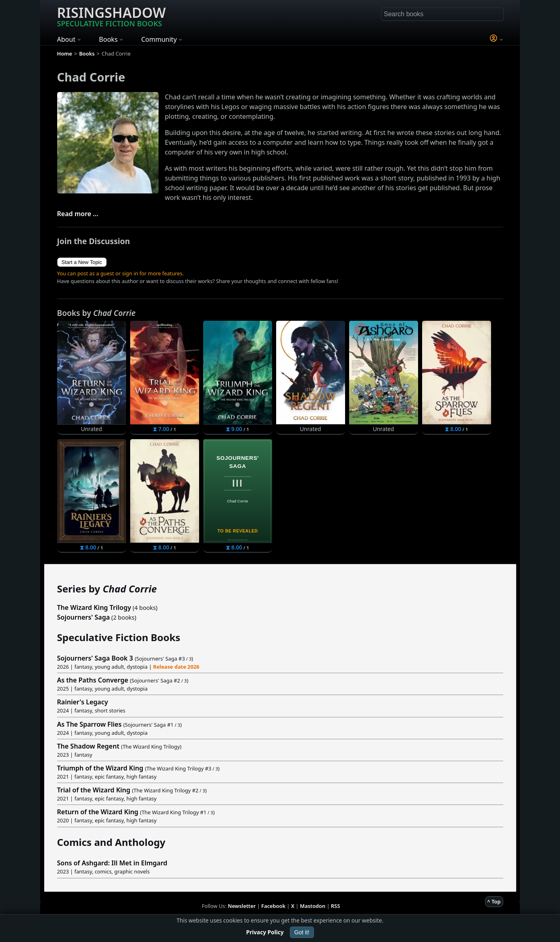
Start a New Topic (82, 262)
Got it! (302, 932)
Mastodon (313, 906)
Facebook (273, 906)
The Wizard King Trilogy (94, 607)
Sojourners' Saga (84, 617)
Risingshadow (112, 16)
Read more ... (78, 214)
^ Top (494, 901)
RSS (335, 906)
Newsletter (242, 906)
